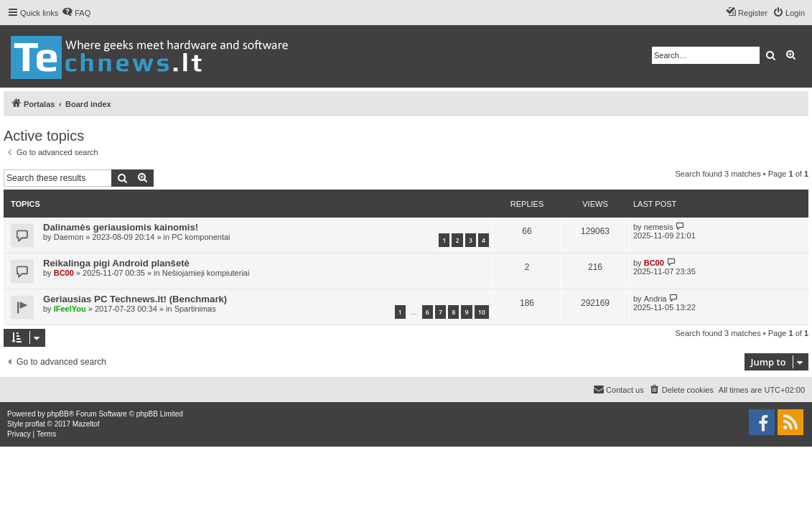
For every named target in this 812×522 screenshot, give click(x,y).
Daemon (69, 237)
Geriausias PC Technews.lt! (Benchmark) (135, 299)
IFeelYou (70, 309)
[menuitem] (76, 13)
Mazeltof (86, 424)
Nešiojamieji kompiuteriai (206, 273)
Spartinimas (195, 309)
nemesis (659, 227)
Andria (655, 299)
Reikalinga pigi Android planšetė (116, 263)
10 (482, 312)
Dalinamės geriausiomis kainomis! (121, 227)
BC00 (64, 273)
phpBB (58, 414)
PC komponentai (201, 237)
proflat (35, 424)
